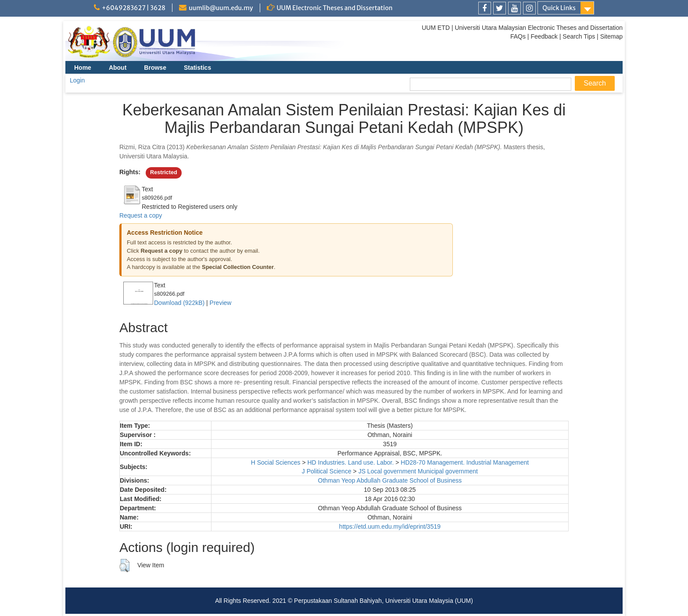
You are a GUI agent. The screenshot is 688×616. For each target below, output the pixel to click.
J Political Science (327, 471)
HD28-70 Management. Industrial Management (465, 462)
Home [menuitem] (83, 68)
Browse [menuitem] (155, 68)
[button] (124, 566)
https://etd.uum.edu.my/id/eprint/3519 (390, 526)
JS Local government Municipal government (418, 471)
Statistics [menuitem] (197, 68)
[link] (485, 8)
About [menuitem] (118, 68)
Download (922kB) (179, 303)
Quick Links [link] (559, 8)
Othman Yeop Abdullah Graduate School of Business (390, 480)
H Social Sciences (276, 462)
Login (77, 80)
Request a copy (141, 215)
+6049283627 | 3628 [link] (134, 8)
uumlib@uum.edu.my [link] (221, 8)
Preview (221, 303)
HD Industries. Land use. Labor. (350, 462)
